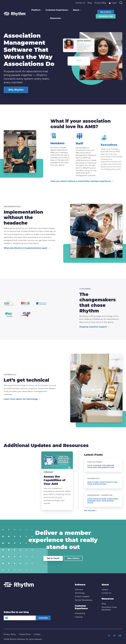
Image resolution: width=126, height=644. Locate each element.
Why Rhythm (16, 90)
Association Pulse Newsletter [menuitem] (109, 609)
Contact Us (80, 3)
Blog (90, 3)
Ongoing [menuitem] (79, 617)
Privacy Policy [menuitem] (10, 634)
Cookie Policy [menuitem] (25, 634)
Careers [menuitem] (105, 590)
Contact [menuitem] (37, 634)
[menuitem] (109, 636)
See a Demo (73, 558)
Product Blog (100, 3)
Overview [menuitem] (79, 590)
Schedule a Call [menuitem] (106, 16)
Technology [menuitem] (80, 593)
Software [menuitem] (80, 585)
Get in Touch (53, 558)
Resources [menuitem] (108, 599)
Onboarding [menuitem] (80, 613)
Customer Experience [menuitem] (81, 607)
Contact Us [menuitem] (106, 593)
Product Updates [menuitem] (82, 597)
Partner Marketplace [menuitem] (84, 600)
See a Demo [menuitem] (106, 12)
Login (113, 3)
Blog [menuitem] (104, 604)
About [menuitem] (105, 585)
